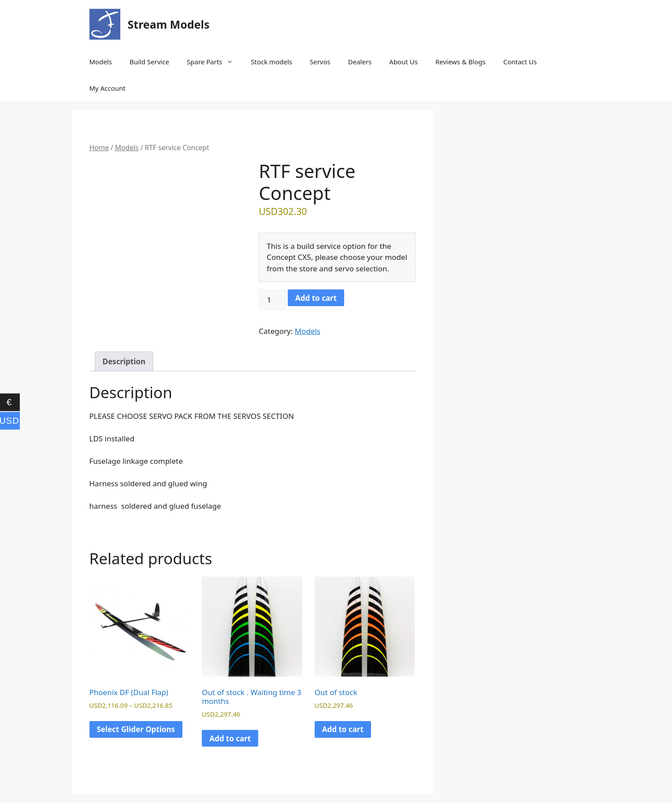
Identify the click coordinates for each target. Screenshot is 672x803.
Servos (320, 62)
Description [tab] (124, 361)
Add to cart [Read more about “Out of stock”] (343, 729)
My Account (108, 88)
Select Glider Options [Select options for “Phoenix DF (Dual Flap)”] (136, 729)
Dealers (360, 62)
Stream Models (169, 24)
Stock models (271, 62)
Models (101, 62)
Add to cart (316, 298)
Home (99, 148)
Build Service (149, 62)
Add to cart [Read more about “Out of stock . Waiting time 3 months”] (230, 738)
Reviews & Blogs (460, 62)
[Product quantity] (272, 300)
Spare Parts (214, 62)
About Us (403, 62)
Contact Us (520, 62)
